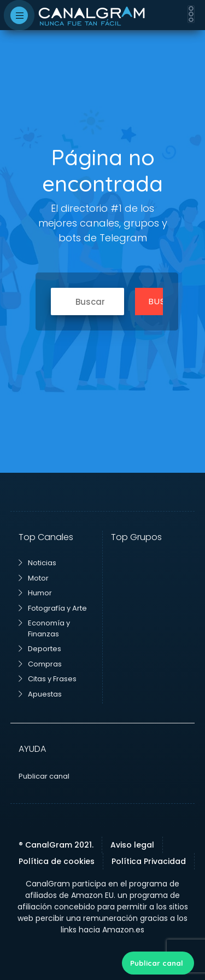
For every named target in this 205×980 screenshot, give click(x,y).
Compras (40, 664)
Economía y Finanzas (44, 628)
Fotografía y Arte (53, 608)
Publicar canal (157, 963)
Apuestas (40, 694)
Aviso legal (132, 845)
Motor (34, 578)
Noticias (37, 563)
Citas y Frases (48, 679)
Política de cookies (57, 861)
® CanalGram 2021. (56, 845)
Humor (35, 593)
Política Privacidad (149, 861)
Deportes (40, 649)
